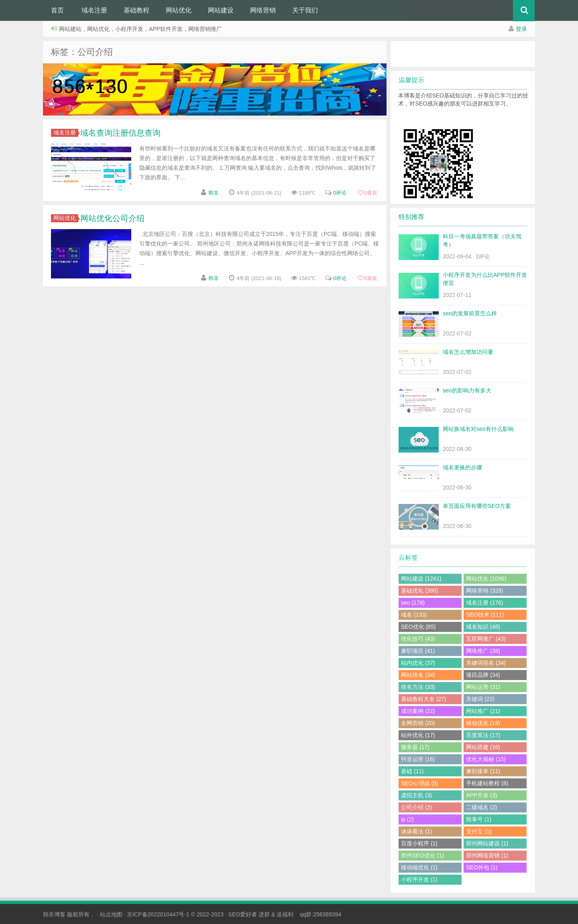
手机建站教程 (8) (487, 783)
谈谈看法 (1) (416, 831)
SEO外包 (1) (482, 867)
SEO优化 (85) (418, 627)
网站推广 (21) (483, 711)
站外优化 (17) (418, 735)
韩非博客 (54, 914)
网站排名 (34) (418, 675)
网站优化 (179, 10)
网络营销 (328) (485, 591)
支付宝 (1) (479, 831)
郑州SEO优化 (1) (422, 855)
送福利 (285, 914)
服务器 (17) (415, 747)
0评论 (340, 193)
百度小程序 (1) (419, 843)
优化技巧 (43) (418, 639)
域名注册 (94, 10)
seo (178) (413, 603)
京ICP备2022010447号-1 (158, 914)
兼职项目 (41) (418, 651)
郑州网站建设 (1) (487, 843)
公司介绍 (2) (416, 807)
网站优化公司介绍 (112, 218)
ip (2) (407, 819)
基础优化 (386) (420, 591)
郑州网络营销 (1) (487, 855)
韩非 (214, 193)
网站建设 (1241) (421, 579)
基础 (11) (412, 771)
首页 (57, 10)
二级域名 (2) (481, 807)
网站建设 (221, 10)
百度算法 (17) (483, 735)
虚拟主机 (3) (416, 795)
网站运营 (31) (483, 687)
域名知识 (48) (483, 627)
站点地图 (111, 914)
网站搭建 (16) (483, 747)
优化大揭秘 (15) (486, 759)
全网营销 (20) (418, 723)
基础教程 (136, 10)
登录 (521, 29)
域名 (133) (414, 615)
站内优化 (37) (418, 663)
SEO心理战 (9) (420, 783)
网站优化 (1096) (486, 579)
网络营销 (263, 10)
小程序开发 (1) (419, 879)
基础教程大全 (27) (424, 699)
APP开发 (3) (481, 795)
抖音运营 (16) (418, 759)
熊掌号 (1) (479, 819)
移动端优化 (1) (419, 867)
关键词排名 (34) (486, 663)
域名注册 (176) (485, 603)
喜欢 (367, 193)
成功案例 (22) (418, 711)
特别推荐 (411, 217)
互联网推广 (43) (486, 639)
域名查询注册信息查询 (120, 133)
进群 (264, 914)
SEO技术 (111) (485, 615)
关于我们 (305, 10)
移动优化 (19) (483, 723)
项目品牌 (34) (483, 675)
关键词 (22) (480, 699)
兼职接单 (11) (483, 771)
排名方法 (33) (418, 687)
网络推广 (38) (483, 651)
